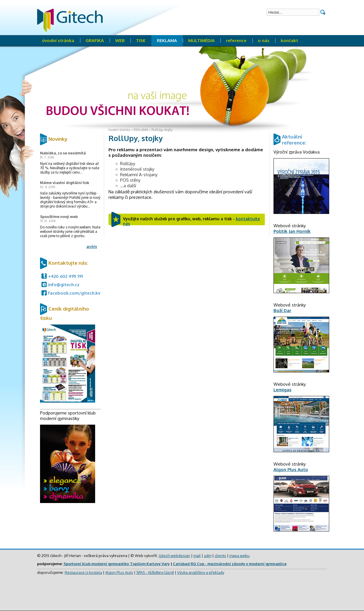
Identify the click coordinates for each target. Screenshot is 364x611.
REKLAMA (167, 40)
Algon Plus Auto (119, 572)
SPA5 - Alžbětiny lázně (155, 572)
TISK (141, 40)
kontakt (289, 40)
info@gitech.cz (64, 285)
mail (197, 556)
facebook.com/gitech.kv (74, 293)
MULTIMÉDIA (201, 40)
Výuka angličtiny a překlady (201, 572)
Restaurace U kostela (83, 572)
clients (220, 556)
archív (92, 247)
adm (208, 556)
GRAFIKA (95, 40)
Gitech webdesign (174, 556)
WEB (120, 40)
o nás (264, 40)
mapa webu (240, 556)
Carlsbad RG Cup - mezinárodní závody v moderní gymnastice (230, 564)
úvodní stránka (58, 40)
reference (236, 40)
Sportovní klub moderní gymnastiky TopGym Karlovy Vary (117, 564)
